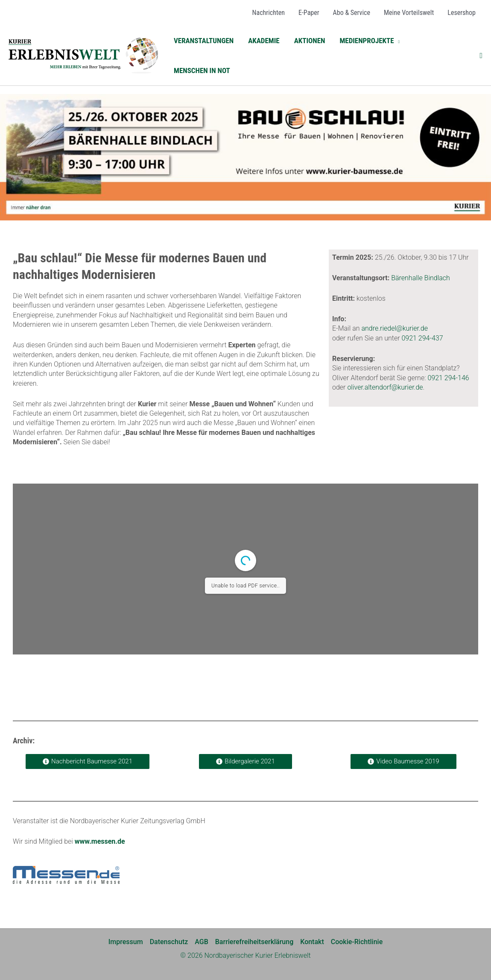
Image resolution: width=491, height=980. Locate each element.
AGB (202, 942)
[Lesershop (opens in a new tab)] (462, 13)
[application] (397, 41)
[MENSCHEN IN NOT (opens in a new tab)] (202, 70)
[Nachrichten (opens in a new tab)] (269, 13)
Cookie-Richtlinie (357, 942)
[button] (370, 41)
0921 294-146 (448, 378)
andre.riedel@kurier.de (395, 328)
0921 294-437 (422, 338)
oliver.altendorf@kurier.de (385, 387)
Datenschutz (169, 942)
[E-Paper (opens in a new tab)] (309, 13)
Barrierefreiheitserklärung (254, 942)
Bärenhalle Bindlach (421, 278)
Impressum (126, 942)
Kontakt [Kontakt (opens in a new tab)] (312, 942)
